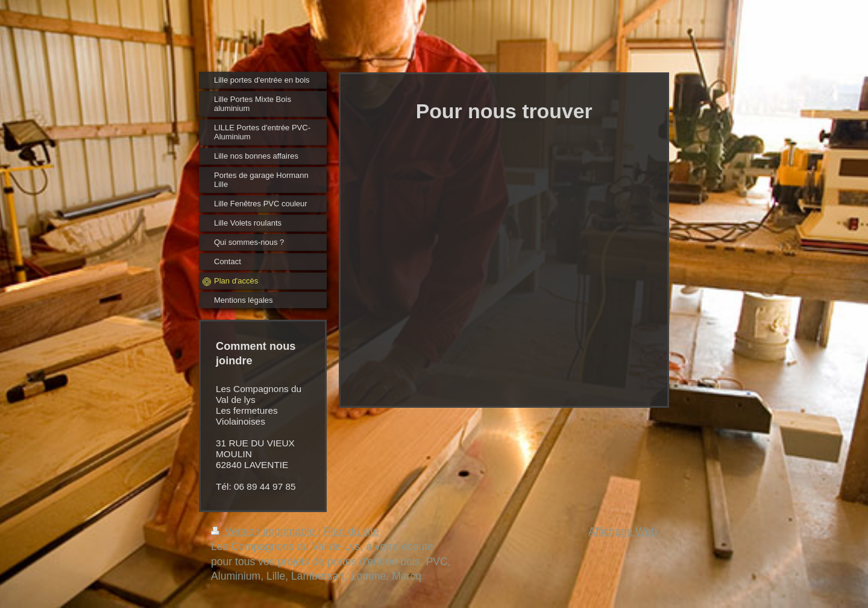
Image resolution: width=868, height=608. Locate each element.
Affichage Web (623, 531)
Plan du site (351, 531)
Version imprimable (264, 531)
